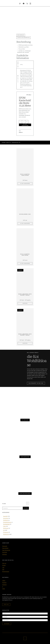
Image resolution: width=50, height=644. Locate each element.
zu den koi (25, 420)
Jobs (3, 567)
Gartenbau (5, 554)
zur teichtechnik (25, 494)
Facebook (4, 583)
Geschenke (5, 552)
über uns (6, 604)
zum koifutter (25, 457)
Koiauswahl (5, 546)
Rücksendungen (6, 572)
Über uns (4, 563)
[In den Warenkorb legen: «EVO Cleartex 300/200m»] (25, 263)
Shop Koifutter (5, 548)
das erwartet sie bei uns (36, 383)
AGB (3, 569)
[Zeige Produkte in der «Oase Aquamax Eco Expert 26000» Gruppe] (25, 303)
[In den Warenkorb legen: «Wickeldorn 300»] (25, 224)
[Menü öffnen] (30, 4)
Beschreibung (21, 35)
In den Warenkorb (25, 125)
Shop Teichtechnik (6, 550)
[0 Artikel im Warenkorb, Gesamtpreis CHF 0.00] (27, 4)
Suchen (26, 508)
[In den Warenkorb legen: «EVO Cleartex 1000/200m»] (25, 184)
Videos (4, 581)
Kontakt (4, 565)
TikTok (4, 589)
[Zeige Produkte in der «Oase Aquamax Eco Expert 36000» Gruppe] (25, 343)
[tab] (21, 35)
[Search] (20, 4)
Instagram (4, 585)
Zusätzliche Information (24, 38)
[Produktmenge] (24, 122)
